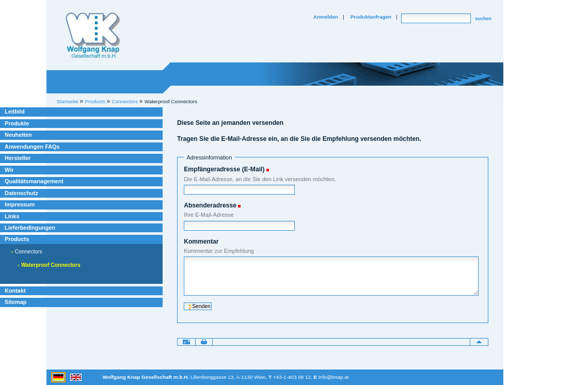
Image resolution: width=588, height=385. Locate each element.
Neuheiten (18, 135)
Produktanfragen (371, 17)
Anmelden (326, 17)
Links (12, 216)
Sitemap (15, 302)
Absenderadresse (210, 205)
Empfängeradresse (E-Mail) (224, 169)
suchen (483, 19)
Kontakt (15, 291)
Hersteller (18, 158)
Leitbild (15, 111)
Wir (9, 170)
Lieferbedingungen (30, 228)
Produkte (17, 123)
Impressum (20, 204)
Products (17, 239)
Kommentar (201, 242)
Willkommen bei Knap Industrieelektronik (93, 36)
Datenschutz (21, 193)
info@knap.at (334, 377)
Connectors (27, 252)
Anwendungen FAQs (32, 147)
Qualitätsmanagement (34, 181)
